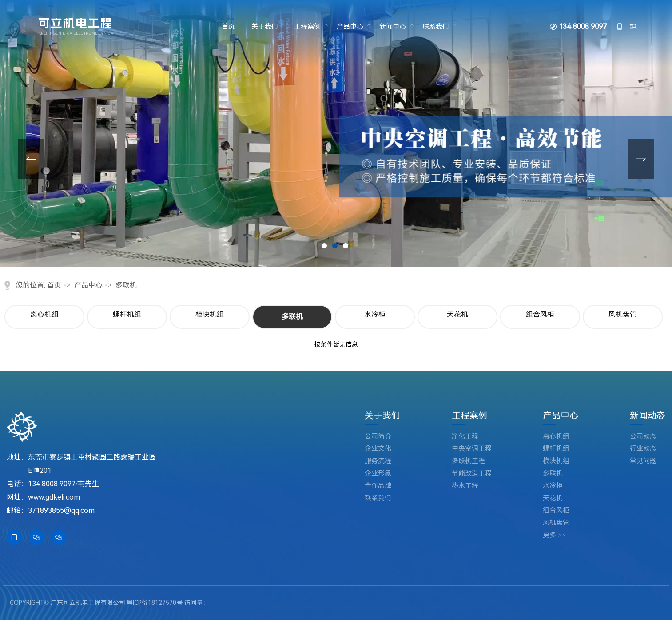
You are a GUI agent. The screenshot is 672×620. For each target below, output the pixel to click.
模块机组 (210, 314)
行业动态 (643, 449)
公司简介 (378, 437)
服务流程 (378, 461)
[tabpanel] (336, 134)
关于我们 (265, 27)
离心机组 (44, 314)
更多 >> (554, 535)
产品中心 (350, 27)
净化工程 (465, 437)
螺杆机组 (127, 314)
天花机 (457, 314)
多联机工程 (468, 461)
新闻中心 (393, 27)
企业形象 (378, 474)
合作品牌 (378, 486)
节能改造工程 (472, 474)
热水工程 (465, 486)
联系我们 (436, 27)
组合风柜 (540, 314)
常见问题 (643, 461)
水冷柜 (375, 314)
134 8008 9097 (583, 27)
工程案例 (307, 27)
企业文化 (378, 449)
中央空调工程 (472, 449)
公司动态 (643, 437)
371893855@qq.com (61, 510)
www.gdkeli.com (54, 497)
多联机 (126, 285)
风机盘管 (623, 314)
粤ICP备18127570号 (155, 603)
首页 (228, 27)
